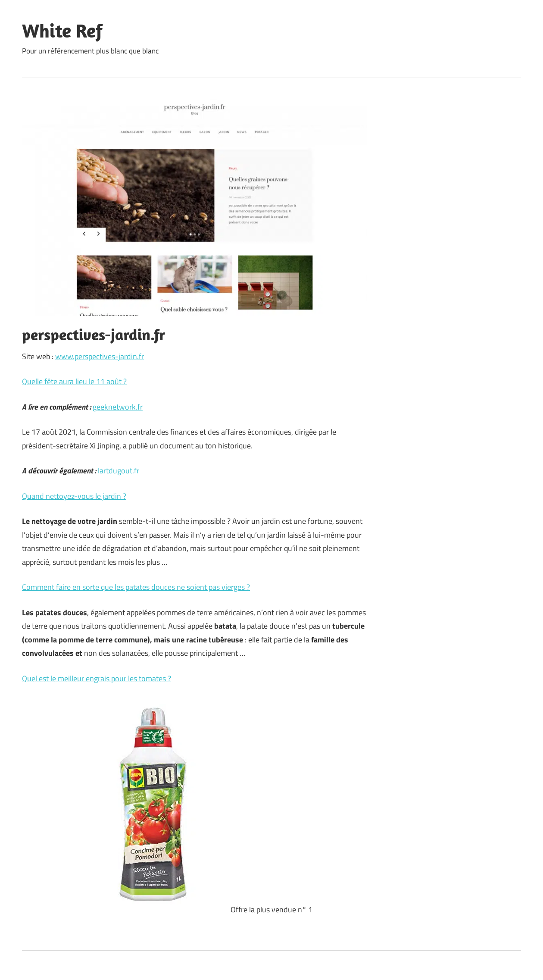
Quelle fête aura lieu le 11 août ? (74, 381)
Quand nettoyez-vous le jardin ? (74, 496)
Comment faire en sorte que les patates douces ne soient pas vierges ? (136, 587)
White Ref (62, 31)
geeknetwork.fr (118, 407)
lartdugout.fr (119, 471)
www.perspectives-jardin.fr (100, 356)
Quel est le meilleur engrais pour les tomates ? (97, 678)
